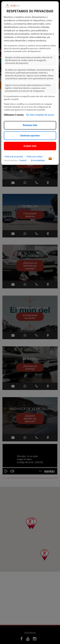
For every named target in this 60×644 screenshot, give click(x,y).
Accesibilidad (38, 160)
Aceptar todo (30, 146)
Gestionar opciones (30, 136)
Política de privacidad (14, 157)
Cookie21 (23, 160)
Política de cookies (34, 157)
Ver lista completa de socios (40, 115)
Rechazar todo (30, 125)
